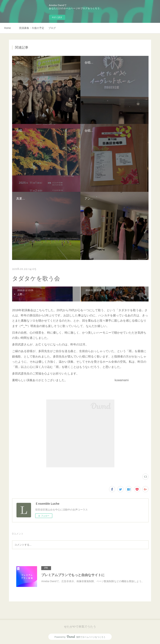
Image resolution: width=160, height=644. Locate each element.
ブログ (52, 28)
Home (7, 28)
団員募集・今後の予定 (32, 28)
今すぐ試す (57, 17)
